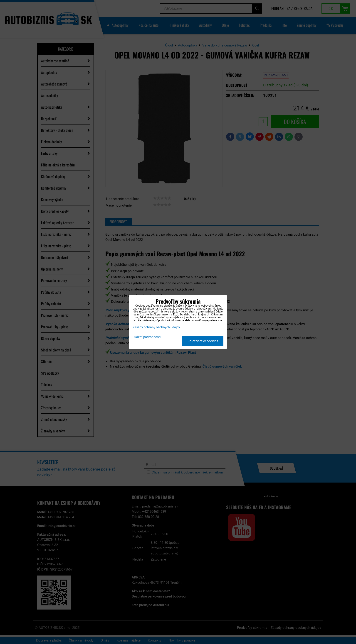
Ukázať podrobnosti (147, 337)
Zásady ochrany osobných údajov (156, 327)
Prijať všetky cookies (203, 341)
